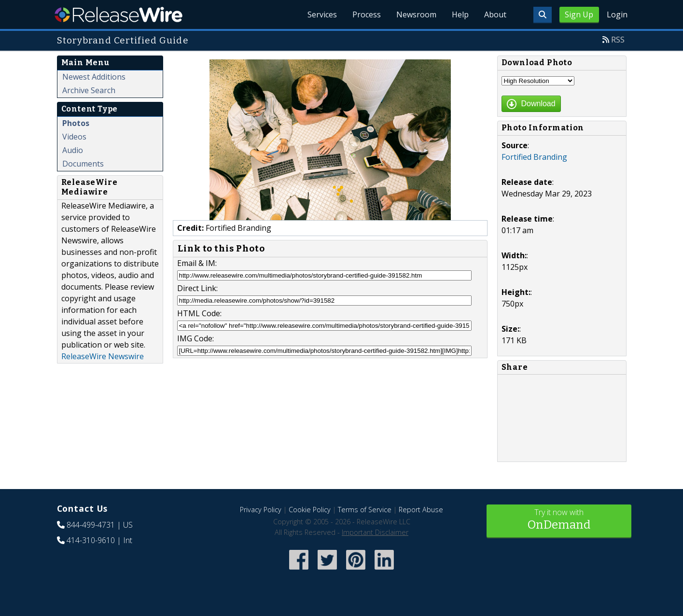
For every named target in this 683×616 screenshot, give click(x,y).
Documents (83, 164)
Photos (76, 123)
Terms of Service (365, 510)
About (495, 14)
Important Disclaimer (375, 532)
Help (460, 14)
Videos (74, 137)
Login (617, 14)
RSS (618, 40)
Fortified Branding (534, 157)
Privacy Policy (261, 510)
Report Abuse (421, 510)
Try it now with (559, 520)
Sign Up (579, 14)
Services (322, 14)
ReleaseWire (118, 14)
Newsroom (416, 14)
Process (367, 14)
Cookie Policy (310, 510)
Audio (73, 150)
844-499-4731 (91, 525)
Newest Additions (94, 77)
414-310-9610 (91, 540)
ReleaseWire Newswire (103, 356)
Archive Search (89, 90)
